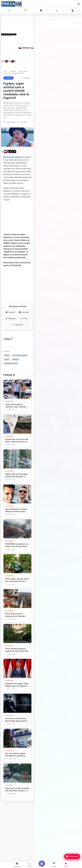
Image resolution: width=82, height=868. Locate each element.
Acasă (5, 71)
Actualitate (13, 71)
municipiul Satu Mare (54, 320)
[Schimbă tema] (73, 10)
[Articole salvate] (41, 10)
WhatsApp (22, 283)
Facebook (22, 277)
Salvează (73, 76)
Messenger (60, 277)
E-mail (60, 283)
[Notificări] (25, 10)
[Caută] (9, 10)
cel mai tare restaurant (20, 320)
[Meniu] (79, 4)
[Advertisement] (41, 203)
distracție (41, 320)
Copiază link (41, 289)
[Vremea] (57, 10)
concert (33, 320)
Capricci (7, 320)
